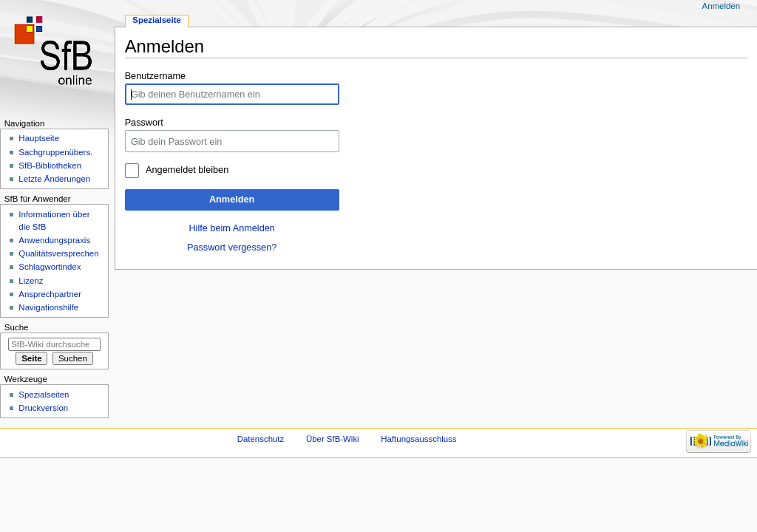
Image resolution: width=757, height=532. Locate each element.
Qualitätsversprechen (58, 253)
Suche (17, 327)
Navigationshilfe (48, 307)
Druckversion (43, 408)
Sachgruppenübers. (55, 152)
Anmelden (232, 199)
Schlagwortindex (50, 267)
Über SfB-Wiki (333, 439)
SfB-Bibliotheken (50, 166)
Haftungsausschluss (418, 439)
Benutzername (156, 76)
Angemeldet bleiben (187, 170)
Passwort (144, 123)
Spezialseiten (44, 395)
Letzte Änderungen (54, 179)
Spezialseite (157, 20)
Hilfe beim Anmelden (231, 228)
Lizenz (31, 281)
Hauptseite (39, 138)
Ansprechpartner (50, 294)
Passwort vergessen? (232, 248)
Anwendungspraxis (54, 240)
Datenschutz (261, 439)
